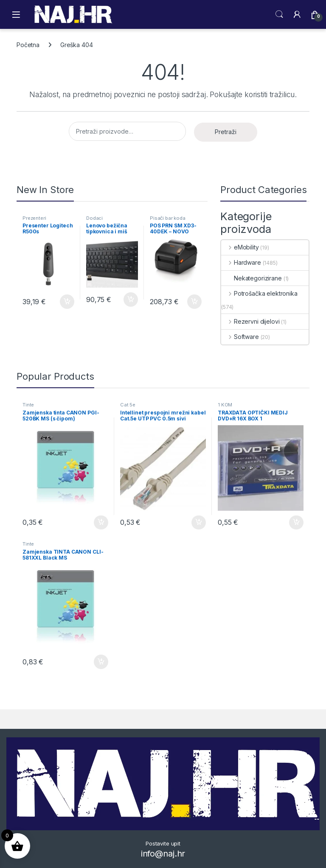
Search (279, 14)
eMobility (240, 247)
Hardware (241, 262)
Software (240, 337)
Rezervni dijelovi (250, 321)
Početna (28, 45)
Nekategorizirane (252, 278)
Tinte (28, 405)
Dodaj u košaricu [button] (67, 302)
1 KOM (225, 405)
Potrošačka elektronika (259, 293)
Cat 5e (128, 405)
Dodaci (94, 218)
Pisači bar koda (168, 218)
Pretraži (226, 132)
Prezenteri (34, 218)
